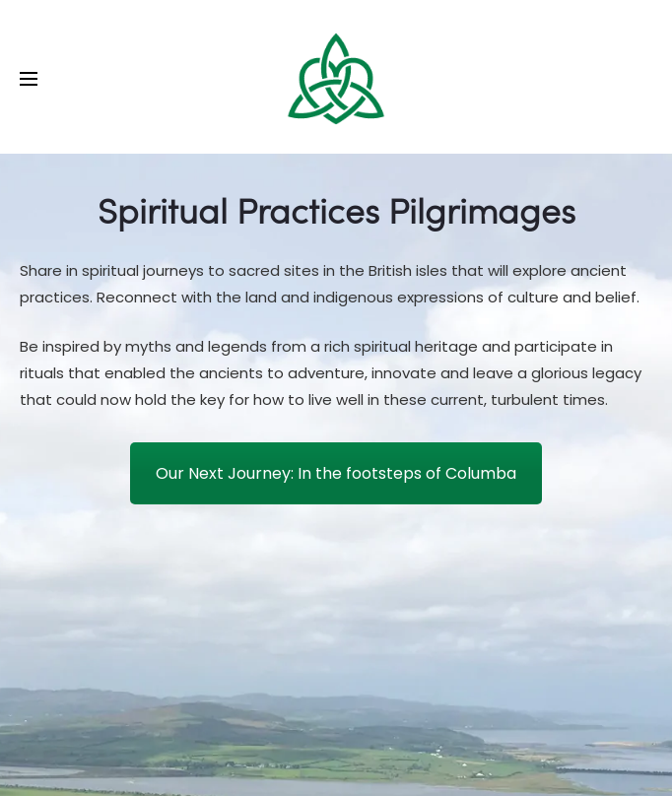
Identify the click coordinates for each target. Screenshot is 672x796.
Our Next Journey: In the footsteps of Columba (336, 473)
